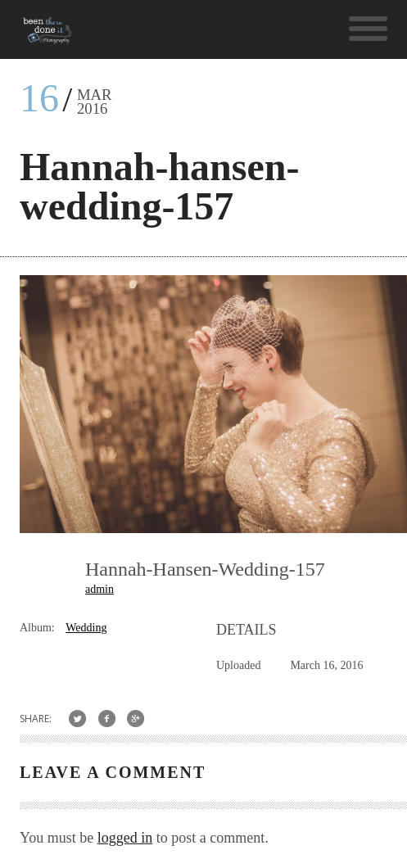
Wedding (86, 628)
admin (99, 589)
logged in (125, 838)
